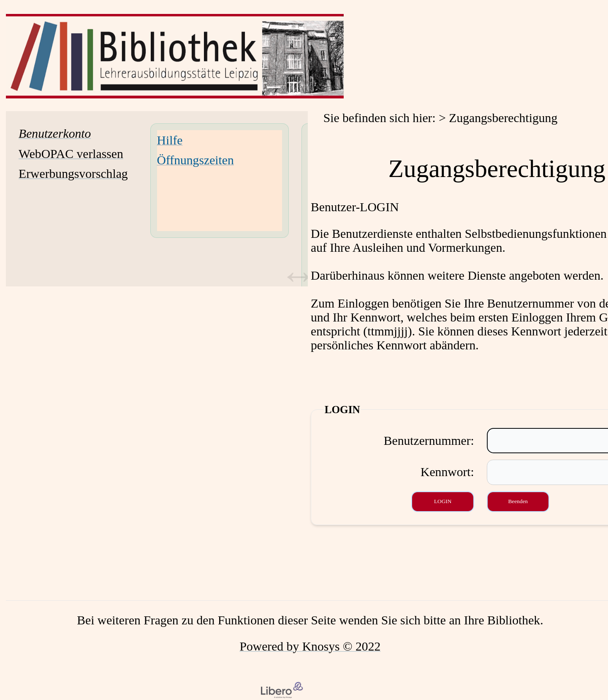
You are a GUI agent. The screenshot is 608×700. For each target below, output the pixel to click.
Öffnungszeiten (195, 160)
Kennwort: (447, 472)
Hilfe (170, 140)
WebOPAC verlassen (71, 154)
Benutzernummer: (429, 441)
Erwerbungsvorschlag (73, 174)
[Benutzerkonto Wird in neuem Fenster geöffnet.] (55, 133)
